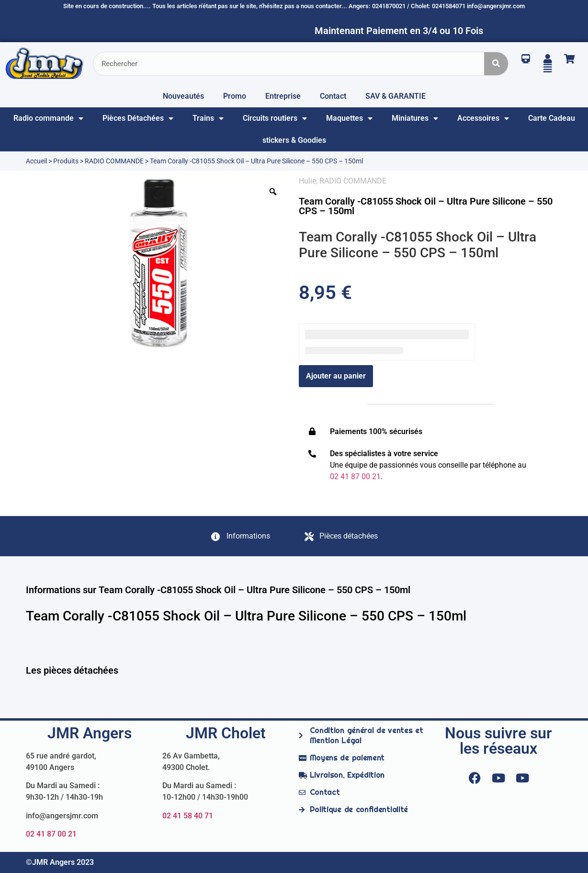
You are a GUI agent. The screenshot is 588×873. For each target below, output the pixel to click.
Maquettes (349, 118)
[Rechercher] (496, 64)
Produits (66, 161)
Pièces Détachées (138, 118)
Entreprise (283, 96)
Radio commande (48, 118)
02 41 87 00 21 (51, 834)
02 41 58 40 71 (188, 816)
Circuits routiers (275, 118)
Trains (208, 118)
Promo (235, 96)
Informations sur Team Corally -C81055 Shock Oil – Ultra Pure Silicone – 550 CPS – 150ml (218, 590)
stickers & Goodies (294, 140)
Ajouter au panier (336, 376)
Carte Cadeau (552, 118)
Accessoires (483, 118)
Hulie (307, 181)
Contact (333, 96)
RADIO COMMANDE (114, 161)
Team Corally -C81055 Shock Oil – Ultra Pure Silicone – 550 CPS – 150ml (426, 206)
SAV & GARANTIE (396, 96)
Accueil (36, 161)
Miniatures (415, 118)
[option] (158, 264)
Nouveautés (183, 96)
